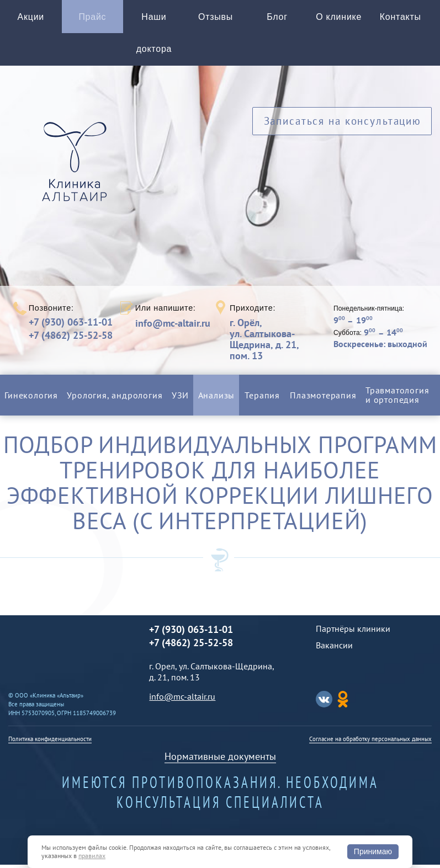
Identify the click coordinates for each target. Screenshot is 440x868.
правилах (92, 856)
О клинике (339, 18)
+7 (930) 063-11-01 (71, 325)
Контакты (401, 18)
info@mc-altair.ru (173, 327)
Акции (31, 18)
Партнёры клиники (353, 632)
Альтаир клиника (77, 172)
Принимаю (373, 851)
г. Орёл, (278, 342)
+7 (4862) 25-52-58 (71, 339)
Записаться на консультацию (342, 127)
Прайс (92, 18)
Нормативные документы (220, 760)
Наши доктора (154, 35)
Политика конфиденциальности (50, 742)
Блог (277, 18)
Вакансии (334, 648)
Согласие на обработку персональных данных (370, 742)
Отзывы (216, 18)
